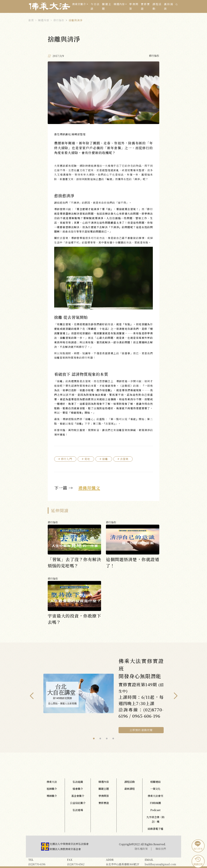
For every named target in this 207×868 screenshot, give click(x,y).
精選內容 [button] (119, 4)
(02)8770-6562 (84, 862)
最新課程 (130, 789)
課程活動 (157, 6)
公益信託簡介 (78, 803)
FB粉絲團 (155, 803)
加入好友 (198, 846)
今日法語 (95, 6)
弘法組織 (78, 782)
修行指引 (59, 20)
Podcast (155, 810)
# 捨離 (104, 459)
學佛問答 (134, 6)
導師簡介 (52, 796)
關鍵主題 (107, 6)
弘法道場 (78, 810)
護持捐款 (169, 6)
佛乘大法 (52, 782)
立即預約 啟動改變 (141, 730)
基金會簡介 (78, 796)
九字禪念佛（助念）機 (155, 819)
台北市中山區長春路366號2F (123, 862)
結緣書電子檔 (155, 829)
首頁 (31, 20)
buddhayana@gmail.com (162, 862)
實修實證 (145, 6)
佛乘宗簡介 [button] (79, 4)
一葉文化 (155, 789)
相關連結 (155, 782)
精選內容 (44, 20)
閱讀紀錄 (198, 861)
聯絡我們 (161, 849)
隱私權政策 (141, 849)
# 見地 (86, 459)
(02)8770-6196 (45, 862)
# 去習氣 (123, 459)
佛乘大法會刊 (155, 796)
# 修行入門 (65, 459)
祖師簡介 (52, 789)
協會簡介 (78, 789)
